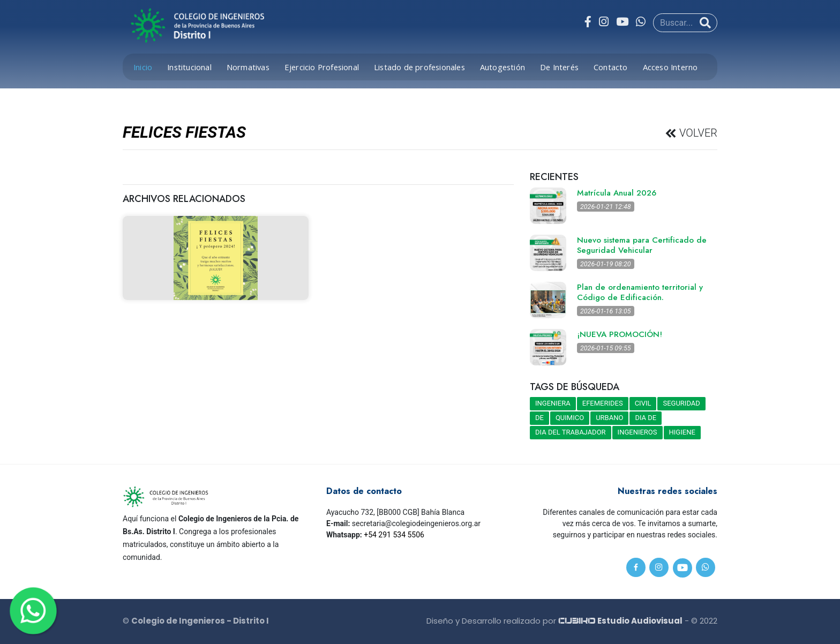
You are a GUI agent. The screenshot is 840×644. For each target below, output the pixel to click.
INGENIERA (553, 403)
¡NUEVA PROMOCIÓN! (620, 334)
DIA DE (646, 418)
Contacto (611, 67)
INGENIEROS (637, 432)
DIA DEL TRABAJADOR (571, 432)
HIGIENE (682, 432)
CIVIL (643, 403)
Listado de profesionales (419, 67)
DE (539, 418)
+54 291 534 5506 (394, 535)
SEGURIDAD (681, 403)
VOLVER (697, 133)
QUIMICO (570, 418)
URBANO (609, 418)
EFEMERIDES (603, 403)
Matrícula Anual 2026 (617, 193)
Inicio (143, 67)
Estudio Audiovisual (620, 621)
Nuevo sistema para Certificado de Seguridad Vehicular (642, 245)
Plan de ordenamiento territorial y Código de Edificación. (640, 292)
